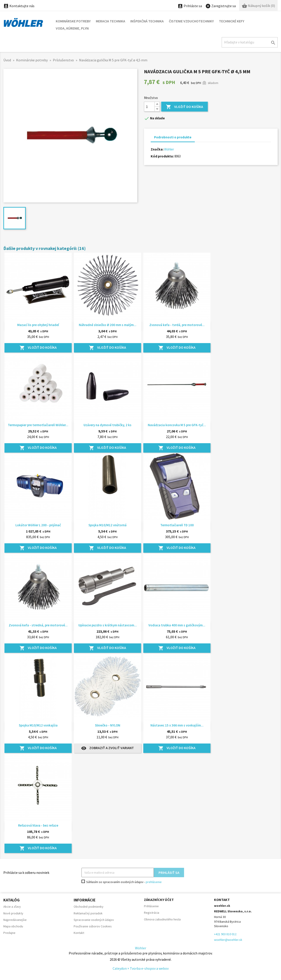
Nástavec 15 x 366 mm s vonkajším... (177, 725)
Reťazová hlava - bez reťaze (38, 825)
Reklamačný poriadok (88, 913)
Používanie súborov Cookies (93, 926)
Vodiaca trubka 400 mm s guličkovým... (177, 625)
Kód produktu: (162, 156)
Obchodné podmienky (89, 907)
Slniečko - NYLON (108, 725)
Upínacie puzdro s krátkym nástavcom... (108, 625)
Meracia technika (110, 21)
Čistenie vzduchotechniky (191, 21)
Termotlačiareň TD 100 (177, 525)
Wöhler (169, 149)
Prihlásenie (151, 906)
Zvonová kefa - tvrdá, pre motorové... (177, 325)
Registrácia (152, 913)
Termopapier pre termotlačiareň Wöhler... (38, 425)
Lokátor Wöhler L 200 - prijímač (38, 525)
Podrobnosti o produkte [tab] (173, 137)
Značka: (157, 149)
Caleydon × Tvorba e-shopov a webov (141, 968)
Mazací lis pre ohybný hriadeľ (38, 325)
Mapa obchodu (13, 926)
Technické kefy (232, 21)
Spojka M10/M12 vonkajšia (38, 725)
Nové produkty (13, 913)
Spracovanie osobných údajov (94, 920)
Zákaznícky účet (159, 900)
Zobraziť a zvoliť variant (107, 748)
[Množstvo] (149, 107)
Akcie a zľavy (12, 907)
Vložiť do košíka (184, 107)
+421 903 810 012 (225, 934)
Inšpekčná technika (147, 21)
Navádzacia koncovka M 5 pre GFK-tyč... (177, 425)
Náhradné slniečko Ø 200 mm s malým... (108, 325)
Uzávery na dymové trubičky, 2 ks (107, 425)
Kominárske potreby (73, 21)
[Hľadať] (250, 42)
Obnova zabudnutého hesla (162, 919)
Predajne (9, 933)
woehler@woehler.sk (228, 940)
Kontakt (79, 933)
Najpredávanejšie (15, 920)
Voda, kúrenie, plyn (72, 28)
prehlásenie (154, 882)
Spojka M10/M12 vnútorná (107, 525)
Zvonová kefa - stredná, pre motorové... (38, 625)
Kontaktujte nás (19, 6)
